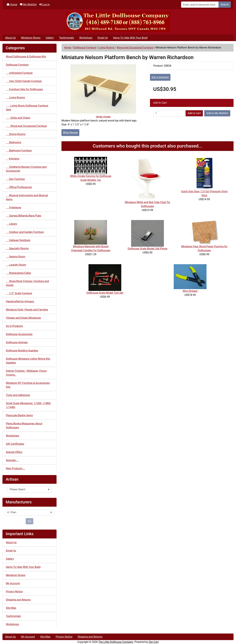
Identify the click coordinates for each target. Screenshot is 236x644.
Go (29, 521)
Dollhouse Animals (17, 342)
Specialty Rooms (17, 248)
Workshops (86, 38)
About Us (10, 38)
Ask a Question (160, 77)
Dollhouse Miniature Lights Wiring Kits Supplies (28, 361)
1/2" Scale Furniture (19, 293)
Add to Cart (194, 113)
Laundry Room (16, 265)
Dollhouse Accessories (19, 334)
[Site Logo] (118, 22)
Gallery (50, 38)
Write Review (70, 133)
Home (12, 5)
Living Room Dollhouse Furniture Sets (27, 108)
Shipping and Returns (18, 600)
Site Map (11, 608)
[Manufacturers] (29, 512)
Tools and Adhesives (18, 395)
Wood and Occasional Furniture (135, 48)
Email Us (103, 38)
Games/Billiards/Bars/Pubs (24, 216)
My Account (13, 583)
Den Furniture (15, 179)
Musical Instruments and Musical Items (27, 197)
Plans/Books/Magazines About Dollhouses (24, 426)
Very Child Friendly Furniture (24, 81)
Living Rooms (106, 48)
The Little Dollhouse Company (116, 642)
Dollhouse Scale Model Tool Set (105, 293)
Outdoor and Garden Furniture (25, 232)
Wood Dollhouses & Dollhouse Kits (26, 57)
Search (225, 5)
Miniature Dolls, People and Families (27, 310)
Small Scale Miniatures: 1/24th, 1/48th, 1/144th (29, 405)
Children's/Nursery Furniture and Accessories (26, 169)
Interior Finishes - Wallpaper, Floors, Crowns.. (26, 373)
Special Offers (14, 452)
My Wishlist (28, 5)
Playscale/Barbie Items (19, 415)
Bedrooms (14, 142)
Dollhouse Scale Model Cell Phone (147, 249)
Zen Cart (154, 642)
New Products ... (15, 468)
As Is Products (14, 326)
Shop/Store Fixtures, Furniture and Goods (27, 283)
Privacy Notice (14, 592)
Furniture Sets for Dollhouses (24, 89)
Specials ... (12, 460)
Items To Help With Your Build (130, 38)
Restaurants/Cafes (18, 273)
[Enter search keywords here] (200, 5)
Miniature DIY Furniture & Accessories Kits (28, 385)
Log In (44, 5)
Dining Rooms (16, 134)
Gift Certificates (15, 444)
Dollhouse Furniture (85, 48)
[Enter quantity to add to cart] (169, 113)
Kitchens (13, 159)
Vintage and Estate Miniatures (23, 318)
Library (11, 224)
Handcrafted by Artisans (20, 301)
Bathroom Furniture (19, 151)
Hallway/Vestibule (18, 240)
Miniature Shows (31, 38)
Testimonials (66, 38)
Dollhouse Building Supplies (22, 351)
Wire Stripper (190, 291)
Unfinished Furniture (19, 73)
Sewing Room (16, 257)
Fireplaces (14, 207)
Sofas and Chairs (18, 118)
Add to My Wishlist (217, 113)
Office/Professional (19, 187)
